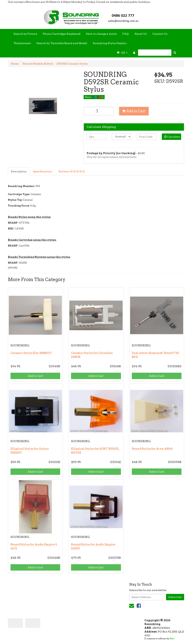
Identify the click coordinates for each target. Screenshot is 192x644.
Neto (172, 639)
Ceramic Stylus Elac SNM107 (31, 353)
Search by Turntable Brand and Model (62, 43)
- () (122, 53)
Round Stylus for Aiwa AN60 (152, 449)
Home (15, 64)
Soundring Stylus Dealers (110, 43)
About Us (141, 34)
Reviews (72, 171)
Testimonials (22, 43)
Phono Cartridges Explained (62, 34)
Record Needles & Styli (38, 64)
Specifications (43, 171)
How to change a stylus (101, 34)
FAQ (126, 34)
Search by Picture (25, 34)
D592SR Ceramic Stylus (72, 64)
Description (19, 171)
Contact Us (160, 34)
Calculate (172, 137)
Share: (94, 97)
